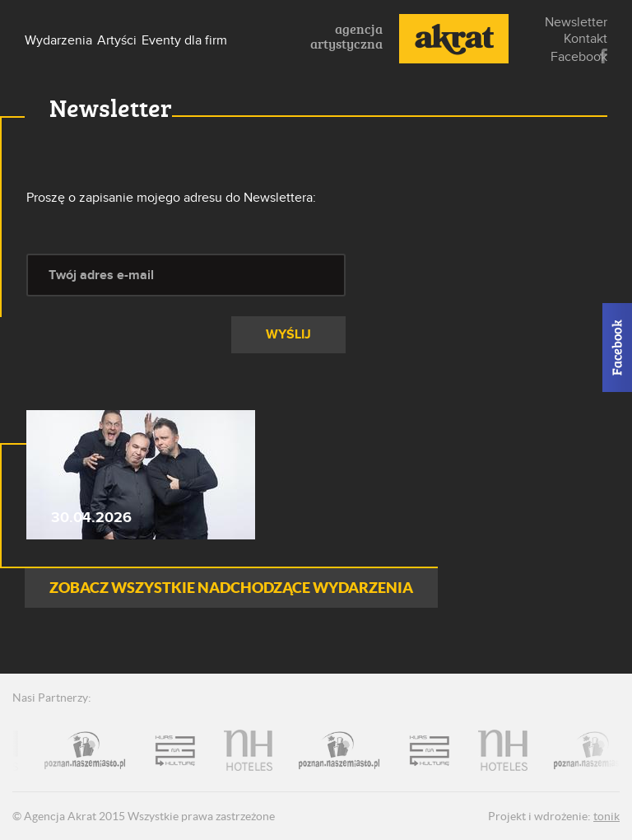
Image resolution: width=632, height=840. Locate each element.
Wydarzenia (58, 40)
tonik (606, 816)
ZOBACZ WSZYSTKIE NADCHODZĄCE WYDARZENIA (231, 588)
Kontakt (586, 39)
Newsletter (576, 22)
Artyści (117, 40)
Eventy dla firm (184, 40)
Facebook (604, 57)
